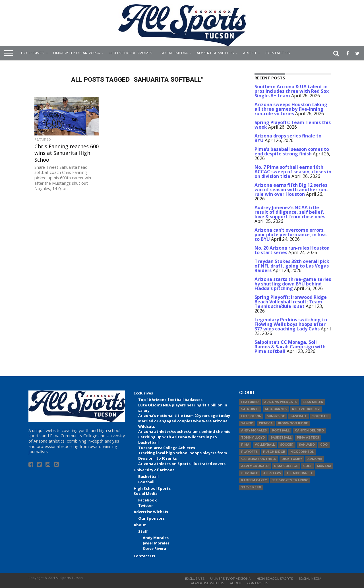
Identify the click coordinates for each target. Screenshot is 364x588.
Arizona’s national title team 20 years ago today (184, 416)
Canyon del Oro (309, 430)
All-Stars (272, 473)
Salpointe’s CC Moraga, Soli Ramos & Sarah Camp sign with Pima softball (290, 347)
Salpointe (250, 409)
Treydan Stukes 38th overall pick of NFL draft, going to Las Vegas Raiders (292, 266)
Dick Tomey (292, 459)
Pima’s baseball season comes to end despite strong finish (292, 151)
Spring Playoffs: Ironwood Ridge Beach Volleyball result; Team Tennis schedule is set (291, 302)
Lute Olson (251, 416)
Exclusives (33, 53)
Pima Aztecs (308, 438)
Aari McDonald (255, 466)
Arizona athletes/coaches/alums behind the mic (184, 431)
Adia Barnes (276, 409)
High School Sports (131, 53)
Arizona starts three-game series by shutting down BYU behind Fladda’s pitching (293, 284)
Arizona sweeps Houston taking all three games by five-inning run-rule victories (291, 109)
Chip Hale (250, 473)
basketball (281, 438)
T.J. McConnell (300, 473)
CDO (324, 445)
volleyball (265, 445)
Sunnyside (276, 416)
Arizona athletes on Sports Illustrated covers (182, 464)
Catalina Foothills (259, 459)
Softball (321, 416)
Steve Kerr (251, 487)
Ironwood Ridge (293, 423)
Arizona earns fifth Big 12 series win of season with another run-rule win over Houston (291, 190)
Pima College (286, 466)
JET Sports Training (290, 480)
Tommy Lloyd (253, 438)
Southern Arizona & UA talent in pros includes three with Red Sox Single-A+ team (292, 91)
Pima (245, 445)
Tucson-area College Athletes (167, 448)
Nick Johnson (302, 452)
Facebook (147, 500)
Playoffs (249, 452)
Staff (143, 531)
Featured (250, 402)
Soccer (287, 445)
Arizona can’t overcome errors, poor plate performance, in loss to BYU (290, 235)
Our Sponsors (151, 518)
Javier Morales (156, 543)
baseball (299, 416)
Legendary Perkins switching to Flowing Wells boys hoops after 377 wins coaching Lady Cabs (291, 324)
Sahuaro (307, 445)
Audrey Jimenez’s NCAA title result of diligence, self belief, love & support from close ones (290, 212)
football (281, 430)
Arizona (315, 459)
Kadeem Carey (254, 480)
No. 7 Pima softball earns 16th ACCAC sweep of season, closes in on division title (293, 172)
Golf (307, 466)
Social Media (174, 53)
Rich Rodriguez (306, 409)
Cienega (266, 423)
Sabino (247, 423)
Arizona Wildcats (281, 402)
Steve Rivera (154, 548)
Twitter (146, 505)
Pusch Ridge (274, 452)
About (250, 53)
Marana (324, 466)
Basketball (148, 476)
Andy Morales (156, 538)
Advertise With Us (215, 53)
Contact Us (278, 53)
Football (146, 482)
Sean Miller (313, 402)
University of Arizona (76, 53)
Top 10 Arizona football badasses (170, 400)
